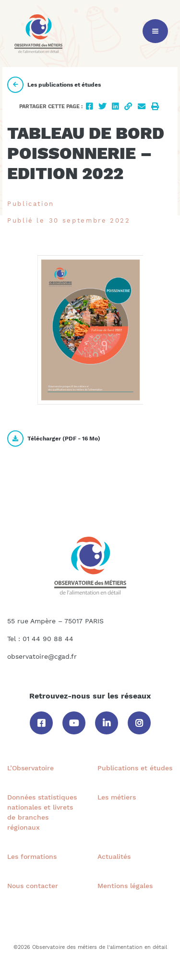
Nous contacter (33, 886)
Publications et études (135, 768)
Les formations (32, 856)
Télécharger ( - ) (54, 439)
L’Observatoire (30, 768)
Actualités (114, 856)
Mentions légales (125, 886)
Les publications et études (54, 85)
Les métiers (117, 797)
